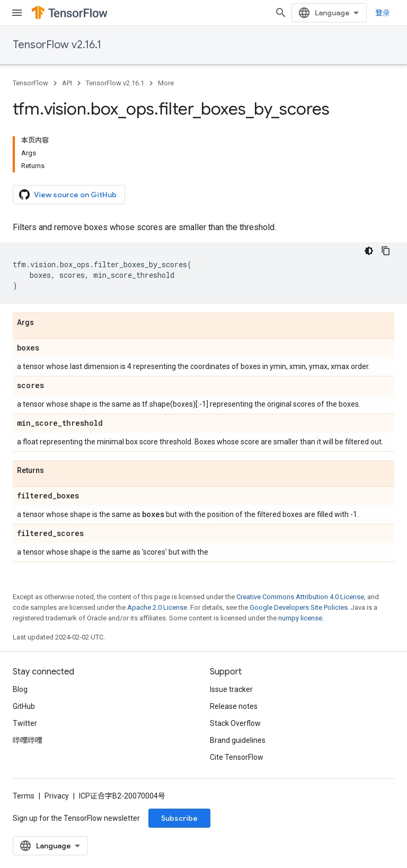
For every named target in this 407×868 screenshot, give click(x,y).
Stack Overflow (235, 723)
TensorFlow (30, 83)
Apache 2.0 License (157, 607)
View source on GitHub (68, 195)
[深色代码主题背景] (369, 251)
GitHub (24, 706)
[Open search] (281, 13)
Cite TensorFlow (237, 757)
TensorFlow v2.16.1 (57, 45)
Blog (20, 689)
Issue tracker (231, 689)
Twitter (25, 723)
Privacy (57, 796)
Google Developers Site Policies (299, 607)
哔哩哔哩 (28, 740)
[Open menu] (17, 13)
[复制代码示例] (386, 251)
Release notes (234, 706)
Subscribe (179, 818)
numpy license (300, 618)
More (166, 83)
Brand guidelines (238, 740)
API (67, 83)
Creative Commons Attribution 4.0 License (300, 597)
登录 (383, 13)
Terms (24, 796)
